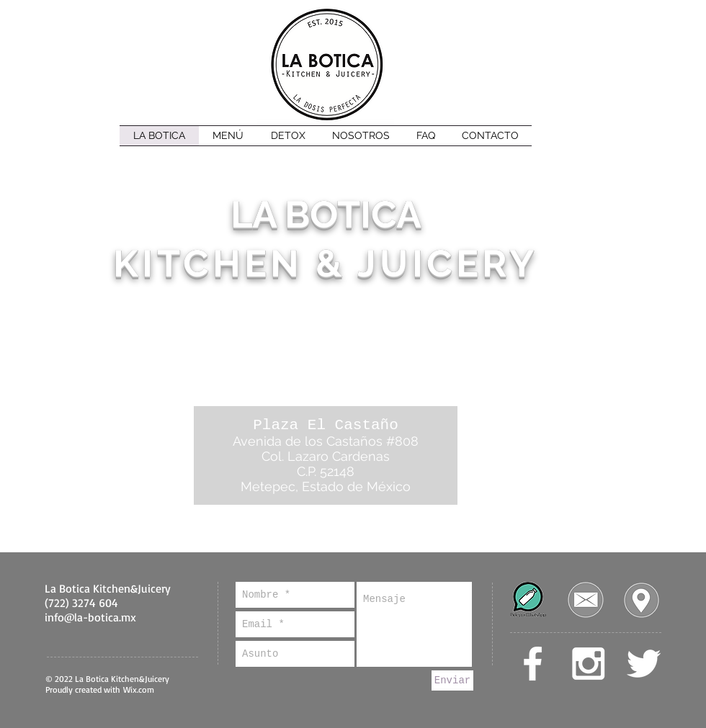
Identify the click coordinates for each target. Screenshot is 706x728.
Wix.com (139, 689)
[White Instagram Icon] (588, 664)
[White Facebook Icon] (533, 664)
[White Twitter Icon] (644, 664)
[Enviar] (452, 680)
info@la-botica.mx (90, 617)
